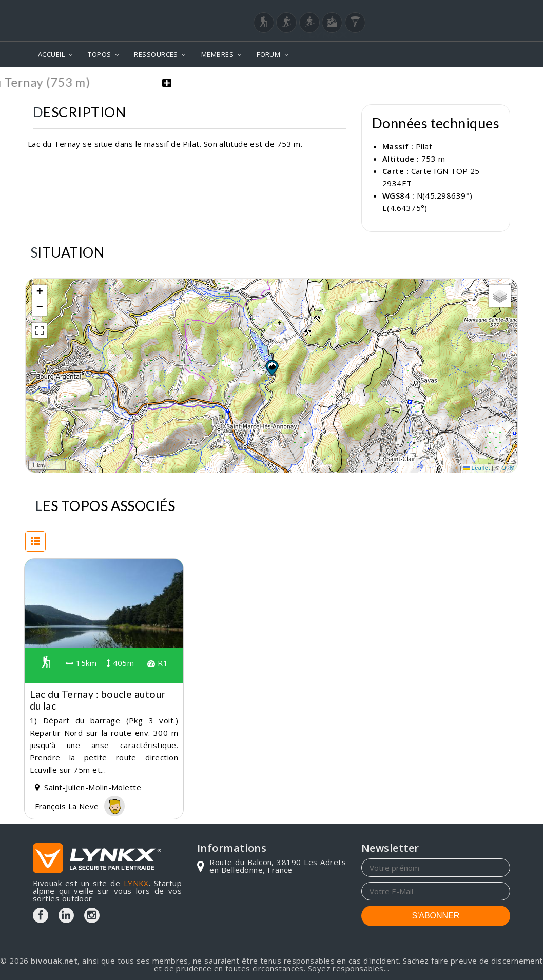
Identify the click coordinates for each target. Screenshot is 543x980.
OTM (508, 467)
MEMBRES (217, 54)
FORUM (268, 54)
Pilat (424, 145)
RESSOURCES (156, 54)
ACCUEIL (51, 54)
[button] (271, 366)
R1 (158, 662)
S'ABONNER (436, 915)
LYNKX (136, 882)
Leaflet (477, 467)
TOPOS (99, 54)
